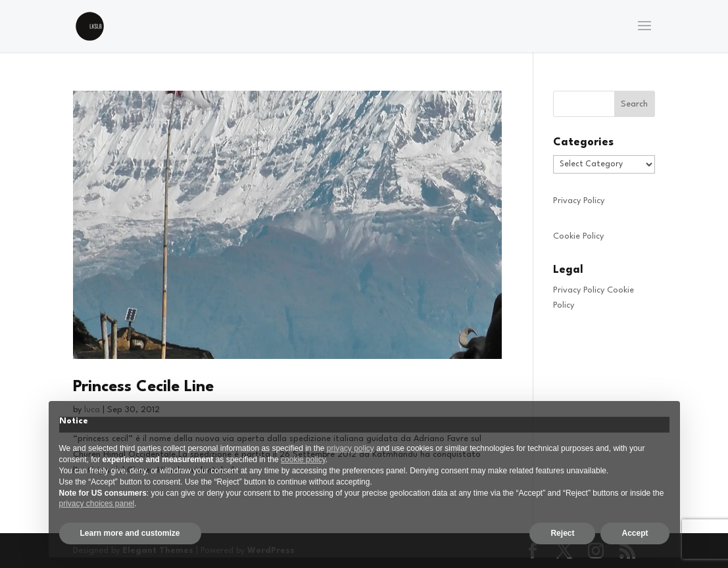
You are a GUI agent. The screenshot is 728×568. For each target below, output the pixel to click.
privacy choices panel (97, 504)
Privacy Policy (579, 201)
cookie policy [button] (303, 460)
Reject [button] (562, 533)
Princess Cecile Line (143, 387)
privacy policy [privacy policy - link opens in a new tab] (351, 448)
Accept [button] (635, 533)
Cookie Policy (578, 236)
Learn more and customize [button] (130, 533)
